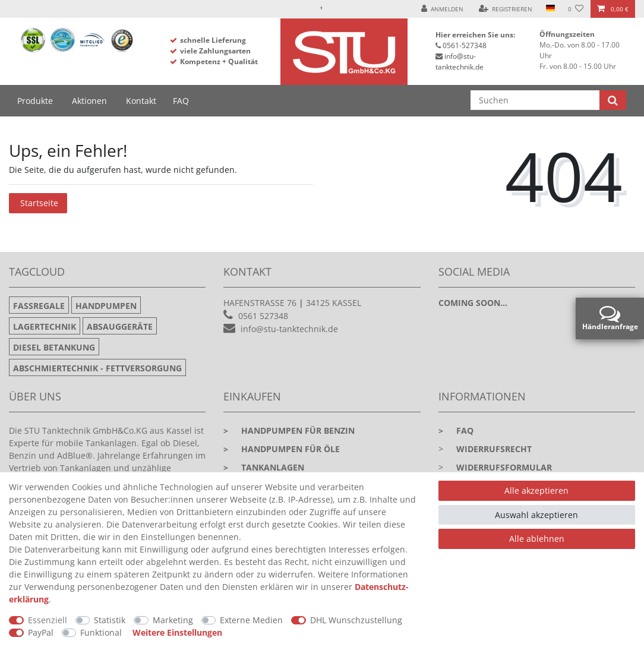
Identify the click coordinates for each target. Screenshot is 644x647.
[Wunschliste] (576, 9)
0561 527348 (263, 316)
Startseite (39, 203)
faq (456, 430)
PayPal (41, 632)
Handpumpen (106, 306)
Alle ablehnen (537, 539)
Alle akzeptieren (536, 490)
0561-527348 (465, 45)
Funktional (101, 632)
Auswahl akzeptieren (536, 515)
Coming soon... (473, 303)
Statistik (110, 620)
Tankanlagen (264, 467)
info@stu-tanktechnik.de (460, 61)
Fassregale (39, 306)
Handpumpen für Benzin (289, 430)
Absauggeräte (120, 326)
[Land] (550, 9)
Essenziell (48, 620)
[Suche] (613, 100)
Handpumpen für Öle (282, 449)
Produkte (35, 101)
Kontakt (141, 101)
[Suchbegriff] (535, 100)
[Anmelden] (443, 9)
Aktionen (89, 101)
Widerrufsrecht (494, 449)
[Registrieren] (506, 9)
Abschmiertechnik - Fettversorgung (97, 368)
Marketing (173, 620)
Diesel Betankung (54, 347)
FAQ (181, 101)
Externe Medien (251, 620)
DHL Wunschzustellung (356, 620)
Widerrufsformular (504, 467)
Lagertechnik (45, 326)
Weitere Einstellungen (177, 632)
